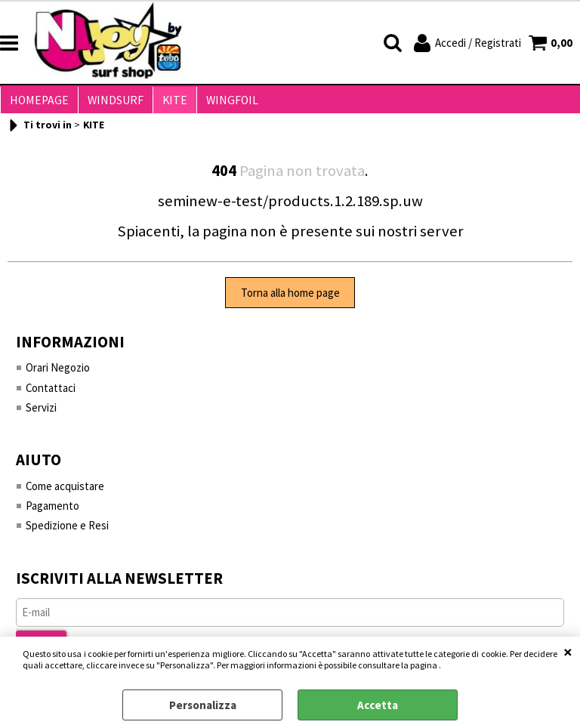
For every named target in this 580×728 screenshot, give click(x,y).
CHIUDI (568, 652)
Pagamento (52, 512)
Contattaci (51, 394)
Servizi (41, 413)
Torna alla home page (290, 299)
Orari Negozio (58, 373)
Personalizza (203, 705)
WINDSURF (111, 103)
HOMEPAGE (38, 103)
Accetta (378, 705)
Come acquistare (65, 492)
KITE (167, 103)
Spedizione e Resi (67, 532)
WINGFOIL (222, 103)
